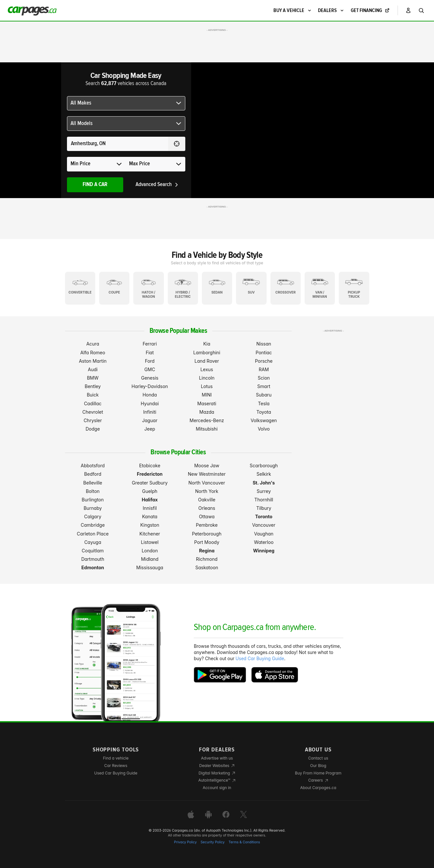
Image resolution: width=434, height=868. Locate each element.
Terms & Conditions (244, 842)
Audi (93, 369)
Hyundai (150, 403)
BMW (93, 378)
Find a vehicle (116, 758)
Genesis (150, 378)
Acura (93, 344)
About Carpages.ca (318, 788)
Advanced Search (157, 185)
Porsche (264, 361)
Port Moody (207, 542)
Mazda (207, 412)
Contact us (318, 758)
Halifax (150, 500)
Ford (150, 361)
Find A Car (95, 185)
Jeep (150, 429)
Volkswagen (264, 420)
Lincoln (207, 378)
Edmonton (93, 567)
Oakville (207, 500)
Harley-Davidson (150, 386)
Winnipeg (264, 551)
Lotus (207, 386)
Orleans (207, 508)
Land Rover (207, 361)
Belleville (93, 483)
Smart (264, 386)
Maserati (207, 403)
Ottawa (207, 516)
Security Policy (213, 842)
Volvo (264, 429)
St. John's (264, 483)
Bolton (93, 491)
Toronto (264, 516)
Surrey (264, 491)
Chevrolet (93, 412)
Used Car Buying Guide (260, 659)
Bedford (93, 474)
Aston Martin (93, 361)
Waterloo (264, 542)
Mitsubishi (207, 429)
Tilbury (264, 508)
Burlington (93, 500)
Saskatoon (207, 567)
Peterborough (207, 534)
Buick (93, 395)
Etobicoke (150, 465)
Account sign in (217, 788)
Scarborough (264, 465)
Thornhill (264, 500)
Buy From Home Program (318, 773)
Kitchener (150, 534)
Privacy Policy (185, 842)
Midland (150, 559)
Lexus (207, 369)
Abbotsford (93, 465)
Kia (207, 344)
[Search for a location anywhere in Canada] (118, 144)
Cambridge (93, 525)
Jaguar (150, 420)
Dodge (93, 429)
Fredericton (150, 474)
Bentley (93, 386)
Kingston (150, 525)
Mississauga (150, 567)
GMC (150, 369)
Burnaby (93, 508)
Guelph (150, 491)
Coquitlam (93, 551)
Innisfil (150, 508)
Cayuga (93, 542)
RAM (264, 369)
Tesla (264, 403)
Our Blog (318, 766)
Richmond (207, 559)
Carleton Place (93, 534)
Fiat (150, 352)
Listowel (150, 542)
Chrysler (93, 420)
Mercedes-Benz (207, 420)
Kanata (150, 516)
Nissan (264, 344)
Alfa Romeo (93, 352)
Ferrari (150, 344)
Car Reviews (116, 766)
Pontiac (264, 352)
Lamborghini (207, 352)
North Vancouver (207, 483)
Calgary (93, 516)
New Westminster (207, 474)
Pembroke (207, 525)
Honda (150, 395)
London (150, 551)
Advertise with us (217, 758)
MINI (207, 395)
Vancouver (264, 525)
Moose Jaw (207, 465)
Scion (264, 378)
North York (207, 491)
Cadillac (93, 403)
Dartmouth (93, 559)
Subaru (264, 395)
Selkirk (264, 474)
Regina (207, 551)
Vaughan (264, 534)
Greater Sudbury (150, 483)
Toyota (264, 412)
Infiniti (150, 412)
